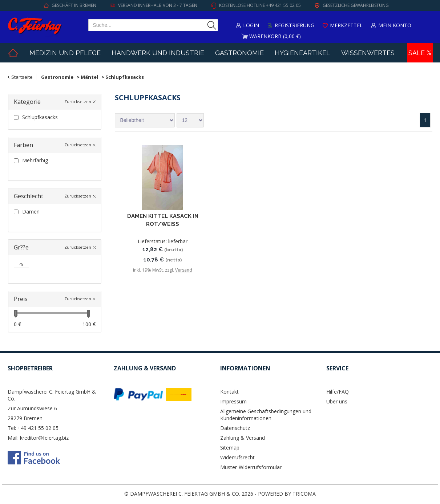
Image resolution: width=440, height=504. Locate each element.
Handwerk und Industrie (158, 53)
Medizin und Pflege (65, 53)
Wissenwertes (368, 53)
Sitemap (230, 448)
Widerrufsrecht (237, 457)
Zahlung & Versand (243, 438)
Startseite (22, 77)
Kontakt (229, 392)
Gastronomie (239, 53)
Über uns (337, 401)
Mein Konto (395, 25)
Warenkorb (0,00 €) (275, 36)
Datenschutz (235, 428)
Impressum (233, 401)
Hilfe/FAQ (338, 392)
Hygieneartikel (302, 53)
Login (251, 25)
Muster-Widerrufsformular (251, 467)
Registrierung (294, 25)
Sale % (420, 53)
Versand (184, 270)
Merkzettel (346, 25)
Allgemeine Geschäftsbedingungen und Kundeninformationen (266, 415)
